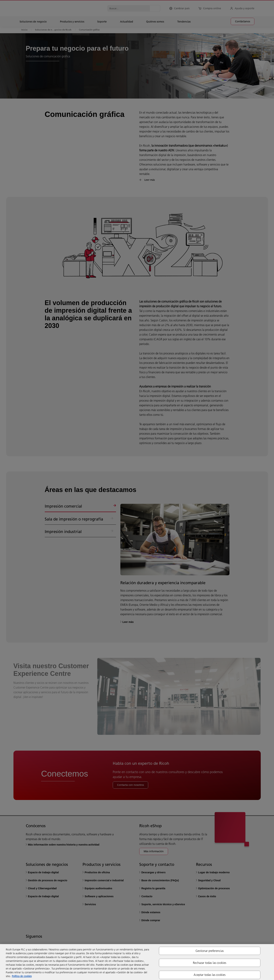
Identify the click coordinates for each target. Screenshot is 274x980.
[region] (137, 962)
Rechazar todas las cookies (210, 963)
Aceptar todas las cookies (210, 975)
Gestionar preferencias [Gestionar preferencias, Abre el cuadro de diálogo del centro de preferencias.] (210, 951)
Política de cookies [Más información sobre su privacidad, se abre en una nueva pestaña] (22, 976)
